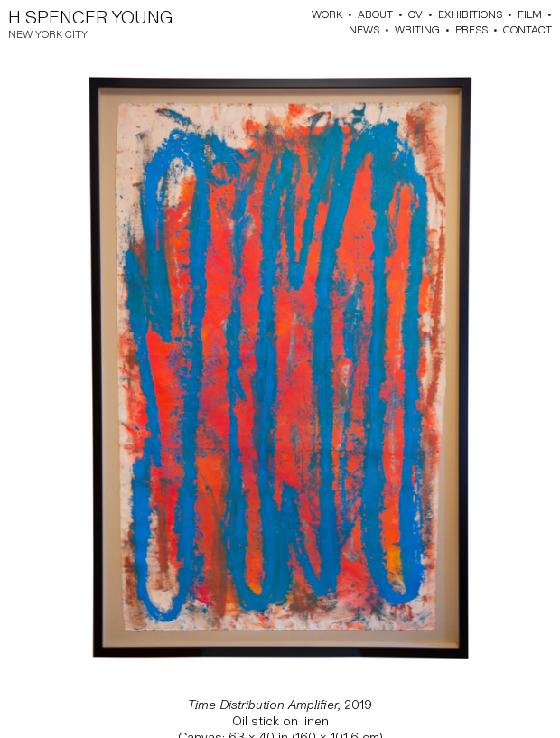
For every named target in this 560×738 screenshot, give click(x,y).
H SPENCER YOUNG (90, 18)
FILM (530, 15)
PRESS (471, 30)
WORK (327, 15)
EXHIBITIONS (470, 15)
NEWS (364, 30)
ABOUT (375, 15)
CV (415, 15)
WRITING (417, 30)
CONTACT (527, 30)
